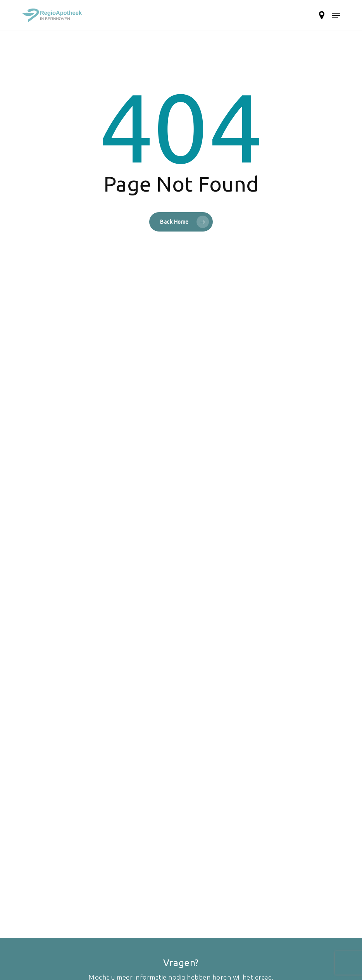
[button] (336, 16)
